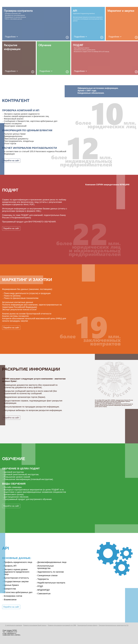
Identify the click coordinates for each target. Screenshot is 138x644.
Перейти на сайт (11, 161)
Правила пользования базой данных (35, 625)
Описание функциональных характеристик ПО (114, 625)
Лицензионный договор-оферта (87, 625)
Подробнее (12, 37)
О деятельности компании (14, 625)
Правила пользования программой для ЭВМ (62, 625)
